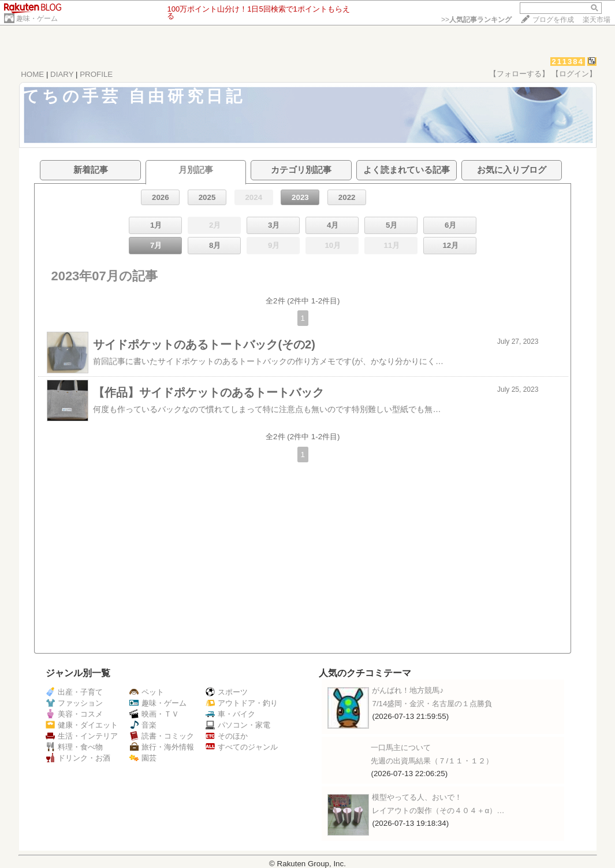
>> (476, 20)
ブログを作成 (553, 20)
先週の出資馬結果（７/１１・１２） (432, 761)
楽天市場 (597, 20)
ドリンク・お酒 (78, 758)
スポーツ (227, 692)
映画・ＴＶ (154, 714)
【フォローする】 (519, 74)
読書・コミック (162, 736)
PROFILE (96, 74)
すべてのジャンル (242, 747)
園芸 (143, 758)
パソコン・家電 (238, 725)
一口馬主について (401, 748)
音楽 (143, 725)
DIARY (62, 74)
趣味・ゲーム (37, 18)
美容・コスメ (74, 714)
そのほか (227, 736)
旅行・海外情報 (162, 747)
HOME (32, 74)
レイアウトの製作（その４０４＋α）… (438, 810)
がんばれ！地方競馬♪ (408, 690)
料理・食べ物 (74, 747)
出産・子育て (74, 692)
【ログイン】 (574, 74)
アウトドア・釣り (242, 703)
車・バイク (230, 714)
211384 (567, 62)
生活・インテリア (82, 736)
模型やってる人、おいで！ (417, 797)
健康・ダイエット (82, 725)
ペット (147, 692)
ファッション (74, 703)
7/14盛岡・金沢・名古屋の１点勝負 (432, 704)
